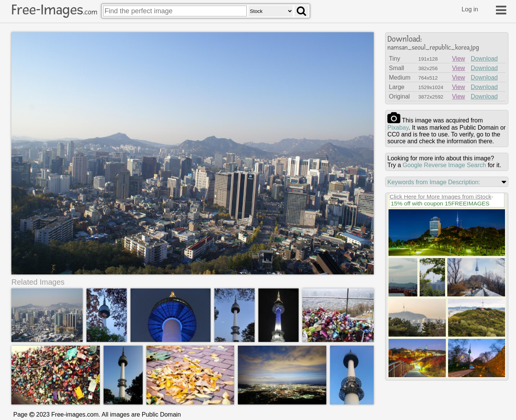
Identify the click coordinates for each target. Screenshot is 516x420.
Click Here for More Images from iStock (440, 197)
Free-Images (54, 10)
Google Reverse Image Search (444, 165)
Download (484, 59)
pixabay (398, 128)
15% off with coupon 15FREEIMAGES (440, 203)
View (458, 59)
